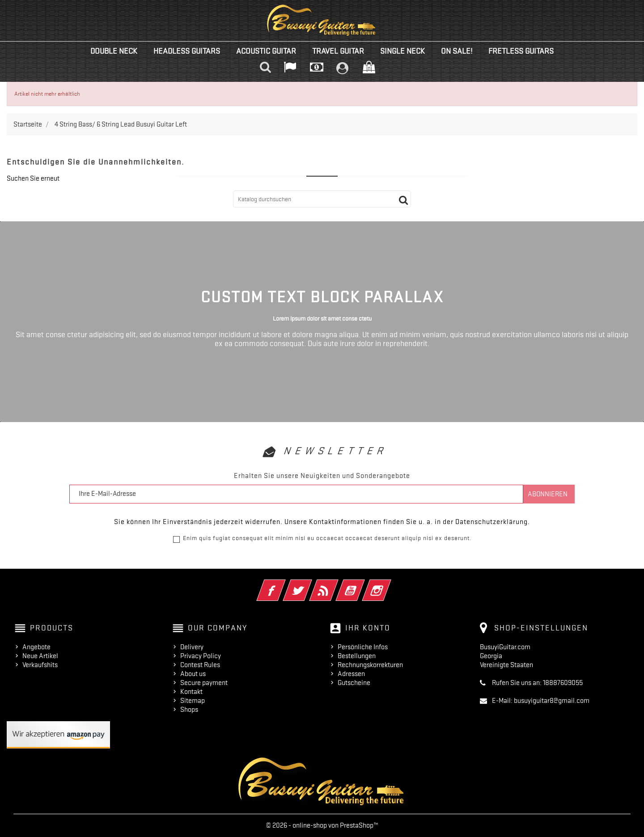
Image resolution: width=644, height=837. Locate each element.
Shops (189, 710)
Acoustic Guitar (266, 51)
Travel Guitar (338, 51)
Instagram (389, 584)
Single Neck (402, 51)
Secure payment (204, 683)
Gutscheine (354, 683)
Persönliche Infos (363, 647)
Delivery (192, 647)
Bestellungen (357, 656)
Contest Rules (200, 665)
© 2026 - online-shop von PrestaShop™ (322, 825)
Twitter (310, 584)
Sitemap (193, 701)
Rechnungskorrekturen (370, 665)
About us (193, 674)
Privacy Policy (201, 656)
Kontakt (191, 692)
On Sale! (457, 51)
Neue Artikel (40, 656)
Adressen (351, 674)
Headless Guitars (187, 51)
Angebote (36, 647)
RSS (336, 584)
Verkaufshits (40, 665)
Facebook (283, 584)
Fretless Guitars (521, 51)
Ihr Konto (368, 628)
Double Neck (114, 51)
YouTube (362, 584)
